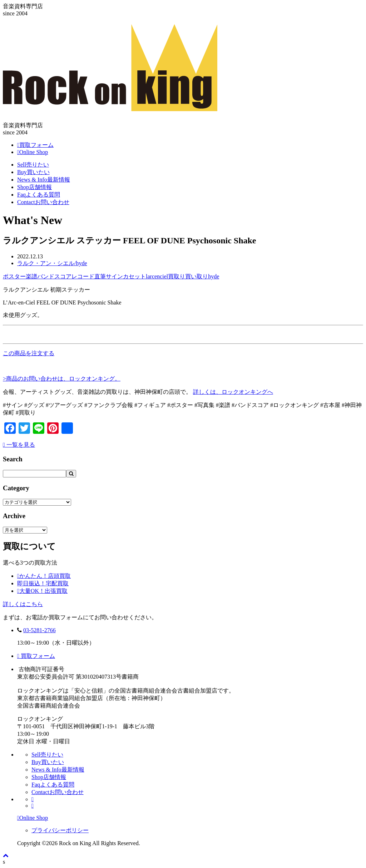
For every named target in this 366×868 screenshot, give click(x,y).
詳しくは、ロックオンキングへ (233, 392)
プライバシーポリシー (60, 830)
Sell (33, 165)
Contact (43, 202)
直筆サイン (109, 276)
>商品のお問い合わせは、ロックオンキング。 (62, 379)
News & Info (44, 180)
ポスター (14, 276)
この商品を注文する (29, 353)
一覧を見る (19, 445)
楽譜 (31, 276)
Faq (39, 195)
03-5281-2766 (39, 630)
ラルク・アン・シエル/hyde (52, 263)
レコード (83, 276)
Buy (33, 172)
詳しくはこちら (23, 604)
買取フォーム (36, 656)
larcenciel (157, 276)
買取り (177, 276)
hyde (214, 276)
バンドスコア (54, 276)
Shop (34, 187)
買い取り (197, 276)
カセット (134, 276)
